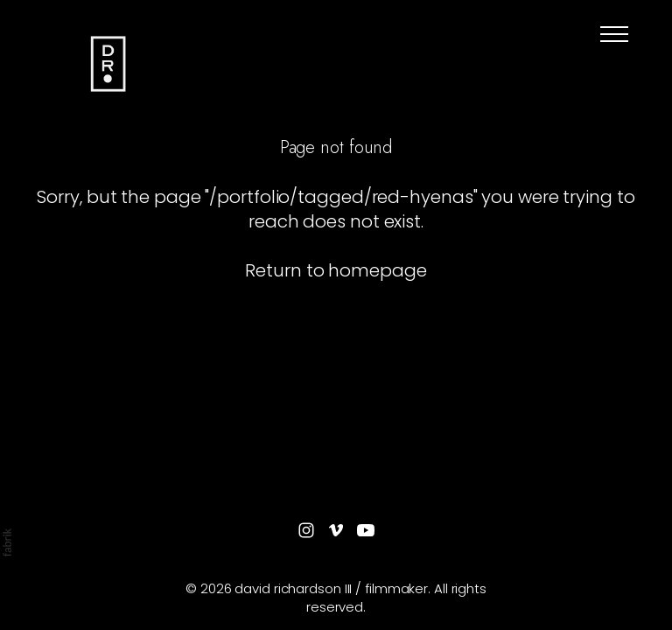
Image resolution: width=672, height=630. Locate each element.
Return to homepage (336, 270)
